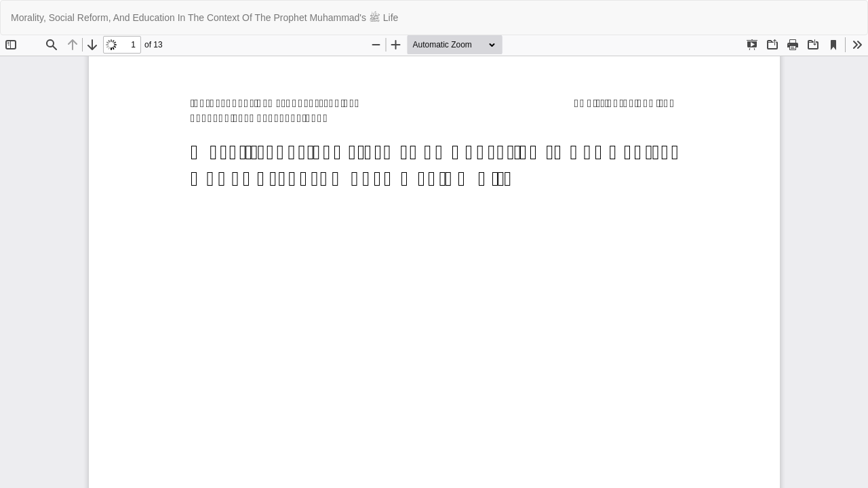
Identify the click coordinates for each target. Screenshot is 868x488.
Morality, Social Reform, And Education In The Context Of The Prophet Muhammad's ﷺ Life (204, 18)
